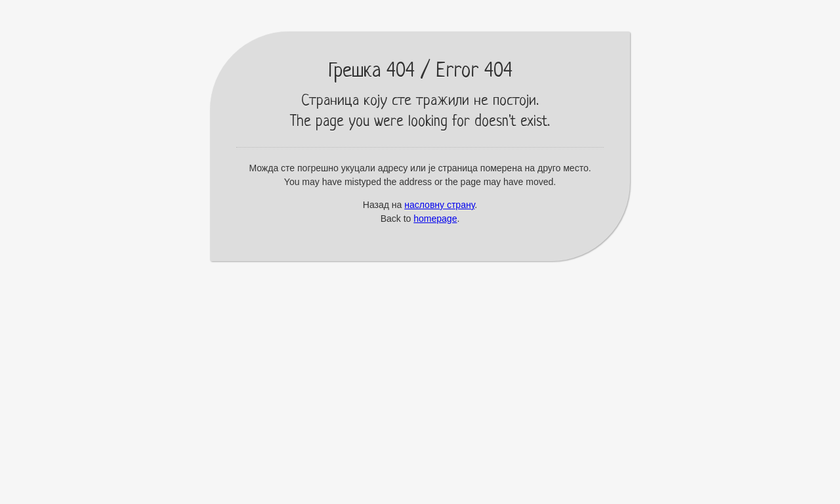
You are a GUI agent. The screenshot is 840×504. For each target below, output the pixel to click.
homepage (435, 219)
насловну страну (439, 205)
